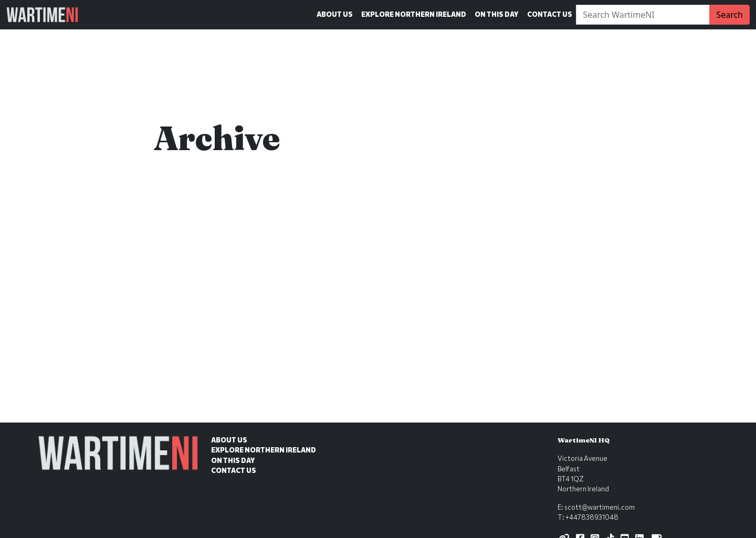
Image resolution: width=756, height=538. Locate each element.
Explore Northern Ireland (414, 14)
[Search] (643, 15)
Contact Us (550, 14)
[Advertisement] (378, 345)
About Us (335, 14)
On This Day (497, 14)
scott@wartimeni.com (600, 507)
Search (729, 15)
